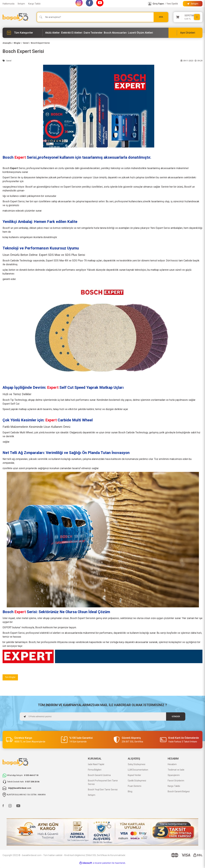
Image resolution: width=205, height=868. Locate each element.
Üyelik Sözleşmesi (137, 781)
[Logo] (15, 17)
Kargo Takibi (34, 4)
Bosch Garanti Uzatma (99, 776)
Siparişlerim (174, 776)
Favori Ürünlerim (176, 781)
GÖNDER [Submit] (176, 717)
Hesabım (172, 765)
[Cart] (188, 17)
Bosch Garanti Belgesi (179, 792)
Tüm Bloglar (11, 678)
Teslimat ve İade (176, 770)
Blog (130, 792)
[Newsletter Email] (103, 717)
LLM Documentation (138, 770)
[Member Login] (150, 4)
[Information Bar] (193, 4)
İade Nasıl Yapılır (96, 765)
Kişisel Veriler (134, 776)
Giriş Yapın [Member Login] (158, 4)
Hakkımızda (8, 4)
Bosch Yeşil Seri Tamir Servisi (103, 790)
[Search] (102, 17)
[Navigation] (23, 33)
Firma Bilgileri (95, 770)
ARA (161, 17)
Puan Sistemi (135, 787)
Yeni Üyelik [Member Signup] (172, 4)
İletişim (21, 4)
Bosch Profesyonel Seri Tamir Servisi (103, 783)
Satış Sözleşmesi (137, 765)
